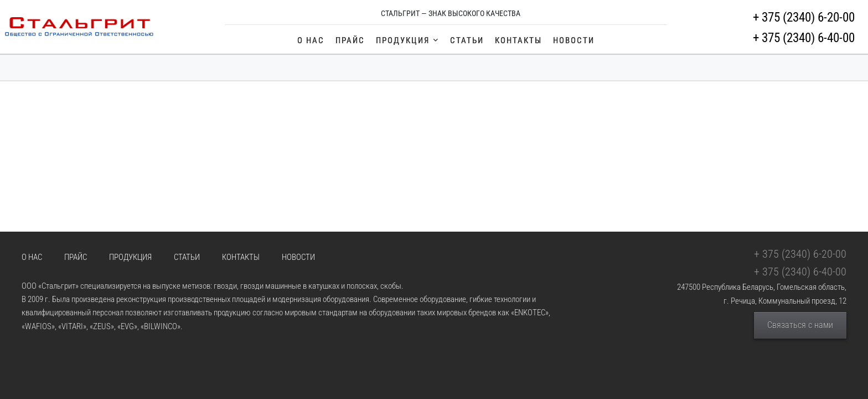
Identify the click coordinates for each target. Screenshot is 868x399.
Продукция (407, 40)
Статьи (467, 40)
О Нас (311, 40)
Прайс (350, 40)
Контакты (518, 40)
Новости (574, 40)
